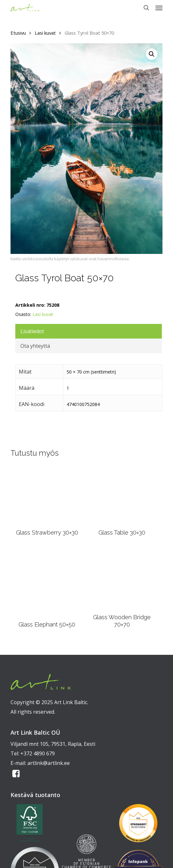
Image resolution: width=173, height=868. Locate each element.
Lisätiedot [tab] (32, 331)
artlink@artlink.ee (49, 763)
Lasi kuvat (45, 33)
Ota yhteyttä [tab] (35, 346)
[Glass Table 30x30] (122, 495)
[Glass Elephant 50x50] (47, 582)
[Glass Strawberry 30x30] (47, 495)
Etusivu (18, 33)
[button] (159, 8)
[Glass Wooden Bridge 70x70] (122, 579)
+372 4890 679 (38, 753)
